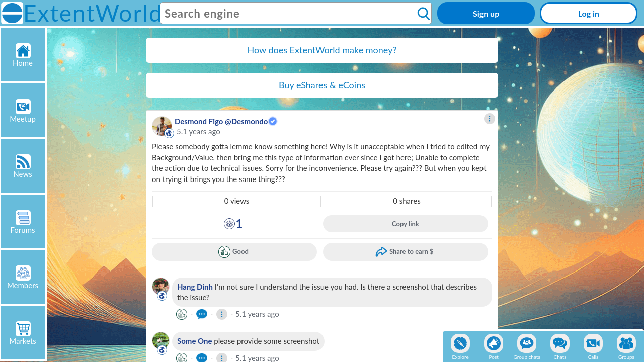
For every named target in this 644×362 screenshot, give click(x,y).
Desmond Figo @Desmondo (221, 121)
